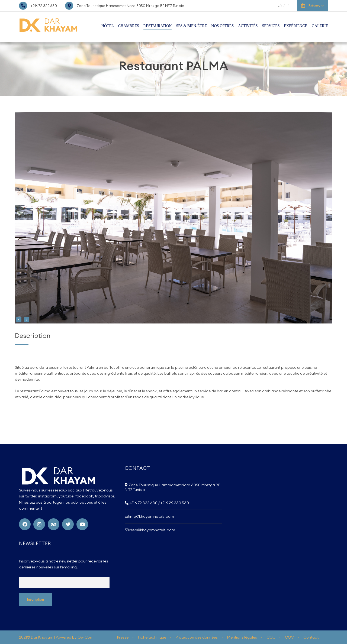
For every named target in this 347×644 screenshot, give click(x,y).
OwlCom (86, 637)
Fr (287, 5)
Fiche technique (152, 637)
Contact (311, 637)
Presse (123, 637)
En (280, 5)
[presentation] (19, 320)
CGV (289, 637)
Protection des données (197, 637)
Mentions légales (242, 637)
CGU (271, 637)
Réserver (313, 6)
